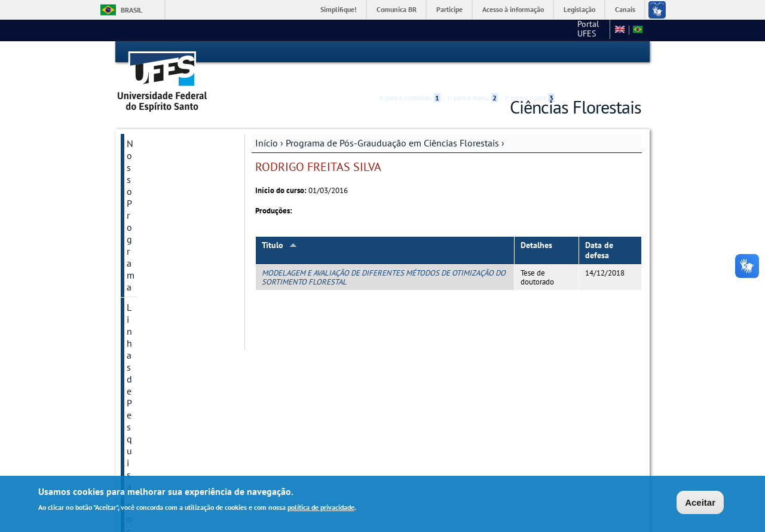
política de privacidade (321, 507)
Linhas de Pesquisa (166, 145)
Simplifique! (339, 9)
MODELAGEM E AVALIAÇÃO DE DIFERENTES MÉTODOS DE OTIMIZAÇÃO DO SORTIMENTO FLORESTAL (384, 258)
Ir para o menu (473, 52)
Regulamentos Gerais (170, 238)
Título (279, 226)
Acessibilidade (570, 52)
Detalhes (536, 226)
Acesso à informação (513, 9)
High (584, 53)
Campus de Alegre (570, 30)
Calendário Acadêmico (172, 380)
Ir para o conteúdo (410, 52)
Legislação (579, 9)
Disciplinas (149, 279)
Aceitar (700, 502)
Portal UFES (500, 30)
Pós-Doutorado (157, 400)
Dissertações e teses (167, 319)
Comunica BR (397, 9)
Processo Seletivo (163, 299)
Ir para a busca (530, 52)
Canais (625, 9)
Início (267, 124)
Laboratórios (152, 218)
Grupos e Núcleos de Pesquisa (169, 191)
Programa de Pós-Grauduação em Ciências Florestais (392, 124)
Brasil (131, 10)
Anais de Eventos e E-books (171, 427)
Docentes (146, 165)
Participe (449, 9)
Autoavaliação (156, 340)
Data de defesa (599, 231)
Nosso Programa (160, 124)
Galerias (143, 360)
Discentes (146, 258)
